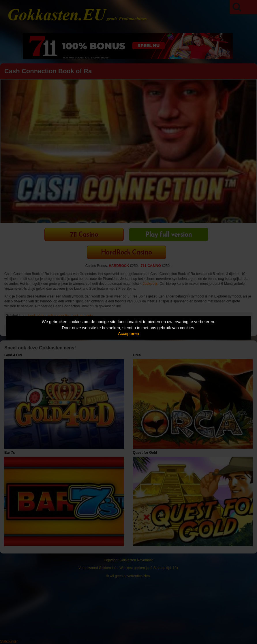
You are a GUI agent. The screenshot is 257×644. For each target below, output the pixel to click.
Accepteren (128, 334)
